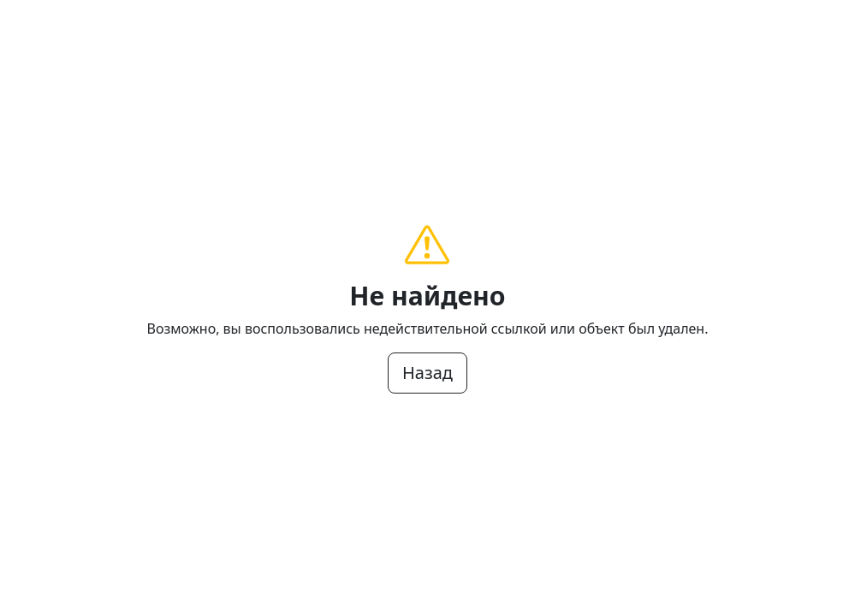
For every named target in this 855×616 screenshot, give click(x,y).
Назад (427, 373)
